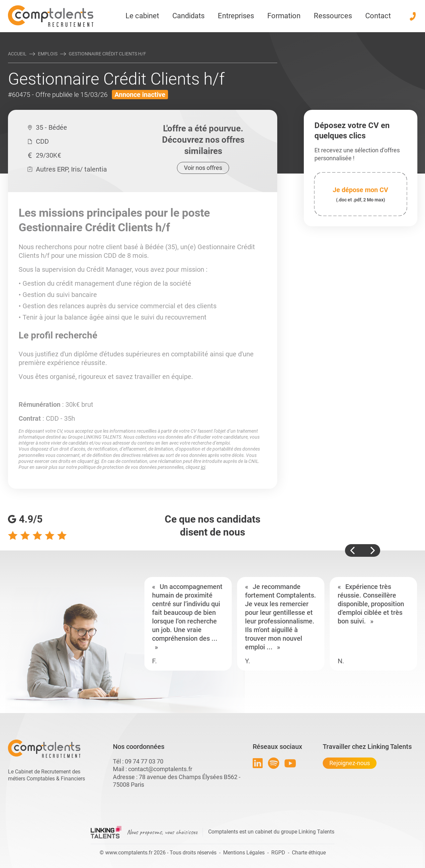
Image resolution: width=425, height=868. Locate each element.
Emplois (48, 54)
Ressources (333, 16)
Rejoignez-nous (350, 763)
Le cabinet (142, 16)
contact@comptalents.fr (160, 769)
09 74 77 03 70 (144, 761)
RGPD (278, 853)
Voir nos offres (203, 168)
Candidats (188, 16)
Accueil (17, 54)
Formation (284, 16)
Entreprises (236, 16)
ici (97, 461)
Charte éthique (309, 853)
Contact (378, 16)
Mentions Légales (244, 853)
